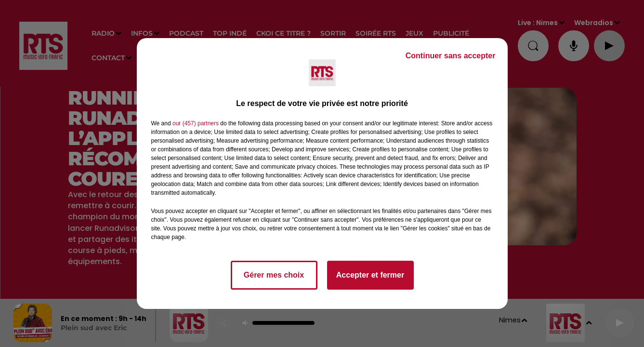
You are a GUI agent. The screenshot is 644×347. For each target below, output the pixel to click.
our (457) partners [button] (196, 123)
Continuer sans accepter (451, 56)
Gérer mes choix (274, 275)
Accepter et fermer (370, 275)
